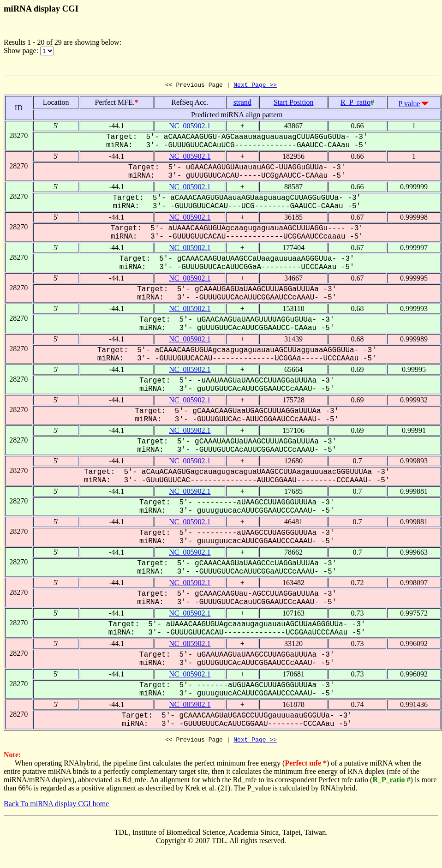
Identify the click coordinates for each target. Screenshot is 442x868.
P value (409, 105)
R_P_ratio (355, 104)
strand (242, 104)
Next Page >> (255, 86)
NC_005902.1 (190, 127)
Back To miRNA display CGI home (56, 806)
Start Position (294, 104)
